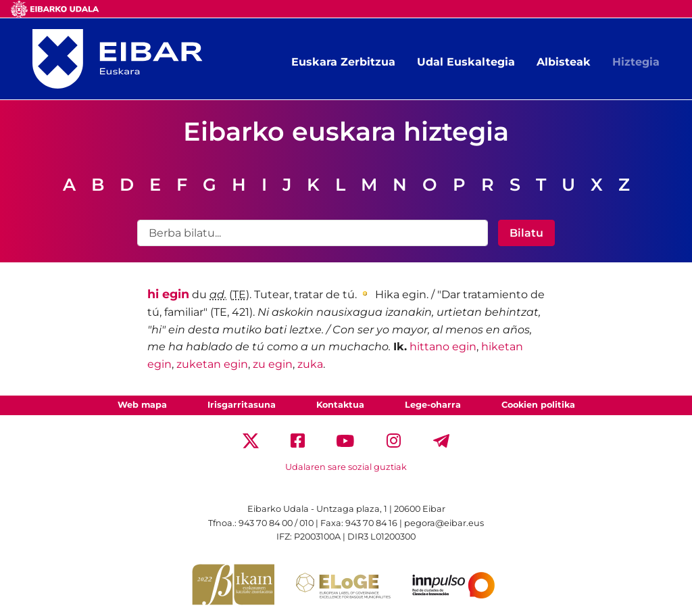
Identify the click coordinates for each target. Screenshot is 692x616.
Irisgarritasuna (242, 405)
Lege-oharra (433, 405)
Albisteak (564, 62)
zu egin (273, 364)
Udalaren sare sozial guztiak (346, 467)
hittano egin (443, 347)
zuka (310, 364)
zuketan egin (212, 364)
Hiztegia (636, 62)
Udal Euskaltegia (466, 62)
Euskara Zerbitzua (343, 62)
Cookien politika (538, 405)
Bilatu (526, 233)
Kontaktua (340, 405)
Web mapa (142, 405)
